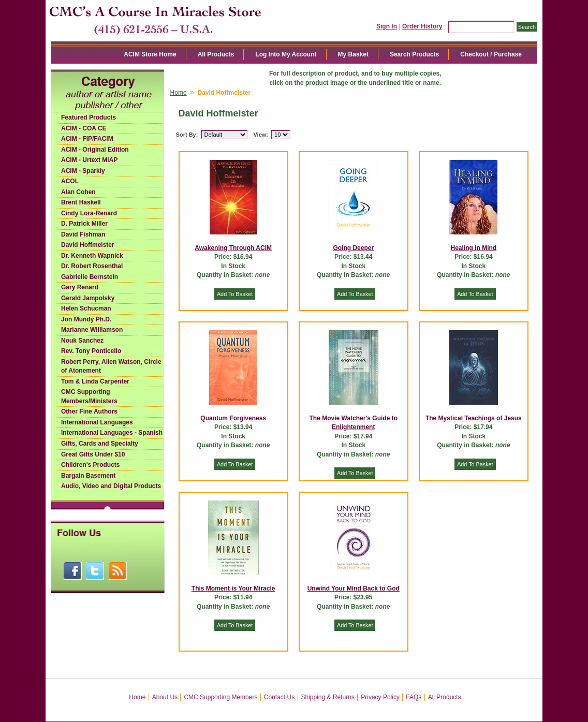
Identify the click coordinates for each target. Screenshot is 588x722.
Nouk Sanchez (82, 341)
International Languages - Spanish (112, 433)
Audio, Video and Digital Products (111, 486)
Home (179, 93)
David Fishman (83, 234)
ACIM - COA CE (84, 128)
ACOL (70, 181)
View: (261, 135)
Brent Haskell (81, 202)
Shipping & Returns (328, 697)
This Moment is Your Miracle (233, 588)
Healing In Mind (474, 248)
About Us (165, 697)
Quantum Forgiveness (233, 418)
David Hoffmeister (88, 245)
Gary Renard (80, 287)
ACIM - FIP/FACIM (87, 139)
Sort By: (187, 135)
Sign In (387, 26)
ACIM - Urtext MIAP (89, 160)
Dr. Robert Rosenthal (92, 266)
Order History (422, 26)
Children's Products (91, 465)
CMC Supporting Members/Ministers (89, 396)
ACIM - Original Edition (95, 150)
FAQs (414, 697)
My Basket (353, 54)
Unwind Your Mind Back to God (354, 588)
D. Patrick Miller (84, 224)
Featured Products (89, 117)
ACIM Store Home (150, 54)
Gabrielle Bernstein (90, 277)
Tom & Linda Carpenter (95, 381)
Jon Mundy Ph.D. (86, 319)
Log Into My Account (286, 54)
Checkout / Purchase (491, 54)
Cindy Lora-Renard (89, 213)
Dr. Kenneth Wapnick (92, 256)
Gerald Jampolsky (88, 298)
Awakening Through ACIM (233, 248)
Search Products (414, 54)
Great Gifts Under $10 (93, 454)
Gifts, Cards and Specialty (100, 444)
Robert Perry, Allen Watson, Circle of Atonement (111, 366)
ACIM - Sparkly (83, 171)
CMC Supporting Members (220, 697)
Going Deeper (353, 248)
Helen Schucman (86, 308)
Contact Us (279, 697)
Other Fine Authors (89, 411)
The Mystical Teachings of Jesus (474, 418)
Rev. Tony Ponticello (91, 351)
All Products (216, 54)
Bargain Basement (88, 476)
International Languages (97, 422)
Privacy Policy (380, 697)
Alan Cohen (78, 192)
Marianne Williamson (92, 330)
